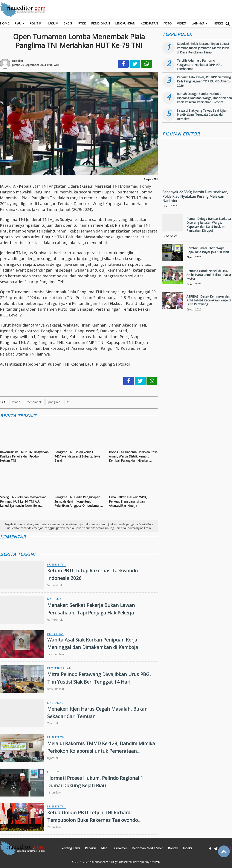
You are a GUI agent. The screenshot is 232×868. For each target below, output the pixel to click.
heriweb (155, 862)
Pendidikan (100, 23)
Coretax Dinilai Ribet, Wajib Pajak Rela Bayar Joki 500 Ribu (208, 250)
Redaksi (90, 848)
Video (182, 23)
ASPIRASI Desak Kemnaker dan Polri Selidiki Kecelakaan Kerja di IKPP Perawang (209, 300)
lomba (16, 402)
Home (5, 23)
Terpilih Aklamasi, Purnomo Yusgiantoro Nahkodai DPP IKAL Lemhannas (199, 65)
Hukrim (52, 23)
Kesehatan (149, 23)
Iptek (82, 23)
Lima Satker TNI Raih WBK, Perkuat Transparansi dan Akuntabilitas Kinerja (128, 501)
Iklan (104, 848)
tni (69, 402)
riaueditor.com (99, 862)
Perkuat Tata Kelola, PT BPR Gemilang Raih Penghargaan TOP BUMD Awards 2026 (204, 81)
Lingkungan (125, 23)
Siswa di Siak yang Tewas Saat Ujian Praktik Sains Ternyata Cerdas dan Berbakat (202, 115)
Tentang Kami (70, 848)
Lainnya (198, 23)
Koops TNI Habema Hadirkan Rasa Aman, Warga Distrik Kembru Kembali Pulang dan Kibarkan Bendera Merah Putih (133, 456)
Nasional (55, 599)
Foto (167, 23)
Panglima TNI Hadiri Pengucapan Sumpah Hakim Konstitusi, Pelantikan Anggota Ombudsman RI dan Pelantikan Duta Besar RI (77, 501)
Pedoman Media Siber (147, 848)
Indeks (218, 23)
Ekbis (68, 23)
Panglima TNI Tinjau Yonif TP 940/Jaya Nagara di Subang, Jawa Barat (77, 456)
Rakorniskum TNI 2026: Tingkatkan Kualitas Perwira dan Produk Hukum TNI (24, 456)
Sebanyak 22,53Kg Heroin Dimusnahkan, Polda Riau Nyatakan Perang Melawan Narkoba (195, 196)
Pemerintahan (59, 668)
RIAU (18, 23)
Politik (35, 23)
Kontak (173, 848)
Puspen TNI (56, 565)
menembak (34, 402)
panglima (54, 402)
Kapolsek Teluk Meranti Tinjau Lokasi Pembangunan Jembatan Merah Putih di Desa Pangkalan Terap (203, 48)
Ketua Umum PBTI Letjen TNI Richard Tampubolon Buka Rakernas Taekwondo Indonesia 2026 (93, 820)
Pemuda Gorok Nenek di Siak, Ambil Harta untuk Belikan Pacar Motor (209, 275)
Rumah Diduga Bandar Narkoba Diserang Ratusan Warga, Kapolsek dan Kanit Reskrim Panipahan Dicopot (204, 98)
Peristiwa (55, 634)
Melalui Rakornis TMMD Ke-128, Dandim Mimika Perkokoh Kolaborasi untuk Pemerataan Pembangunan (101, 751)
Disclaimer (120, 848)
